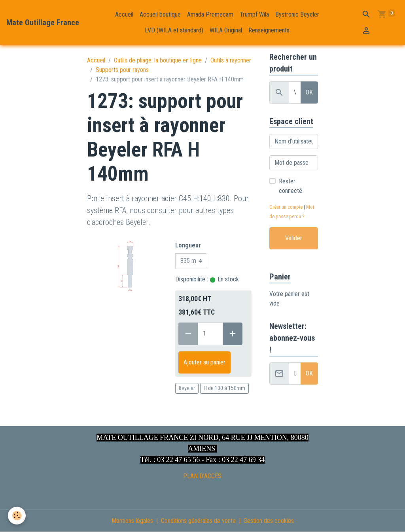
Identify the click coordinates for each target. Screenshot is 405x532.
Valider (294, 238)
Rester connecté (291, 186)
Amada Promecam (210, 14)
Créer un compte (286, 207)
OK (309, 92)
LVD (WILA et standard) (174, 30)
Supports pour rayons (122, 70)
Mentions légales (132, 521)
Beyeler (187, 388)
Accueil (124, 14)
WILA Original (226, 30)
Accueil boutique (160, 14)
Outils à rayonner (231, 60)
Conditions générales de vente (198, 521)
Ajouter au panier (204, 362)
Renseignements (269, 30)
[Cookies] (17, 516)
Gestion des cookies (269, 521)
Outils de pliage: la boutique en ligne (158, 60)
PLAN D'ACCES (202, 476)
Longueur (188, 245)
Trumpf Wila (254, 14)
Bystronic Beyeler (297, 14)
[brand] (43, 23)
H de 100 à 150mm (224, 388)
